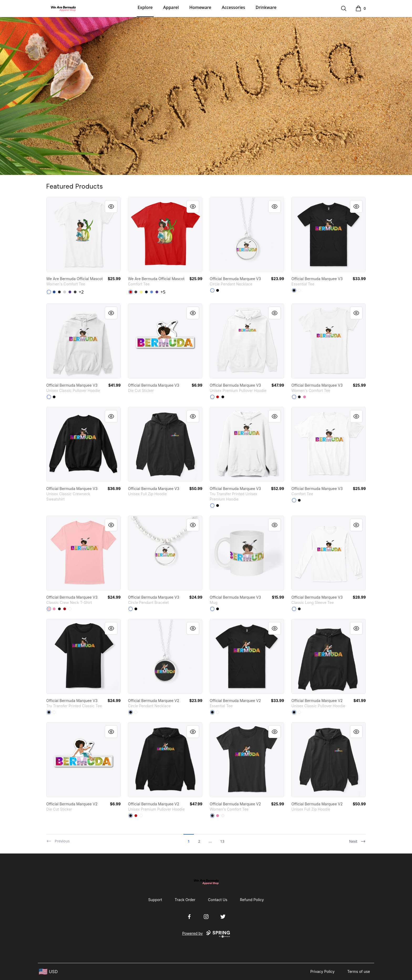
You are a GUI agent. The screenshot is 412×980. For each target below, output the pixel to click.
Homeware (200, 7)
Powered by (206, 934)
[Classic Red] (131, 292)
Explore (145, 7)
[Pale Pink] (49, 609)
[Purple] (70, 292)
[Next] (357, 839)
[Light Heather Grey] (65, 292)
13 (222, 841)
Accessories (233, 7)
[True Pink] (305, 397)
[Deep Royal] (54, 292)
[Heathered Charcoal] (75, 292)
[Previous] (58, 839)
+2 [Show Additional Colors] (81, 292)
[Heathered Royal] (152, 292)
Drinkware (266, 7)
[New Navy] (146, 292)
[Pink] (54, 609)
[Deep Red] (65, 609)
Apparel (171, 7)
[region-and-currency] (48, 972)
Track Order (185, 900)
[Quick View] (111, 206)
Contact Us (218, 900)
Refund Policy (252, 900)
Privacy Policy (323, 971)
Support (155, 900)
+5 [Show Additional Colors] (163, 292)
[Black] (59, 292)
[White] (49, 292)
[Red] (218, 397)
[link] (83, 234)
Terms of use (359, 971)
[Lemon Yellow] (141, 292)
